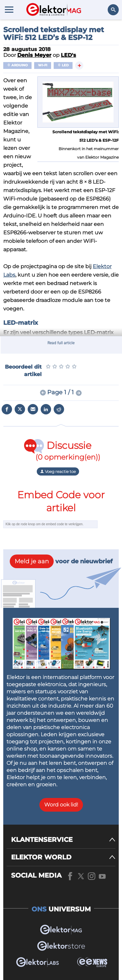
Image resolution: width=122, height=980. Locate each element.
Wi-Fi (43, 65)
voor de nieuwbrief (61, 561)
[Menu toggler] (9, 9)
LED (63, 65)
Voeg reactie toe (58, 471)
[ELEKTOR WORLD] (63, 857)
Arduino (17, 65)
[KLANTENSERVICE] (63, 840)
